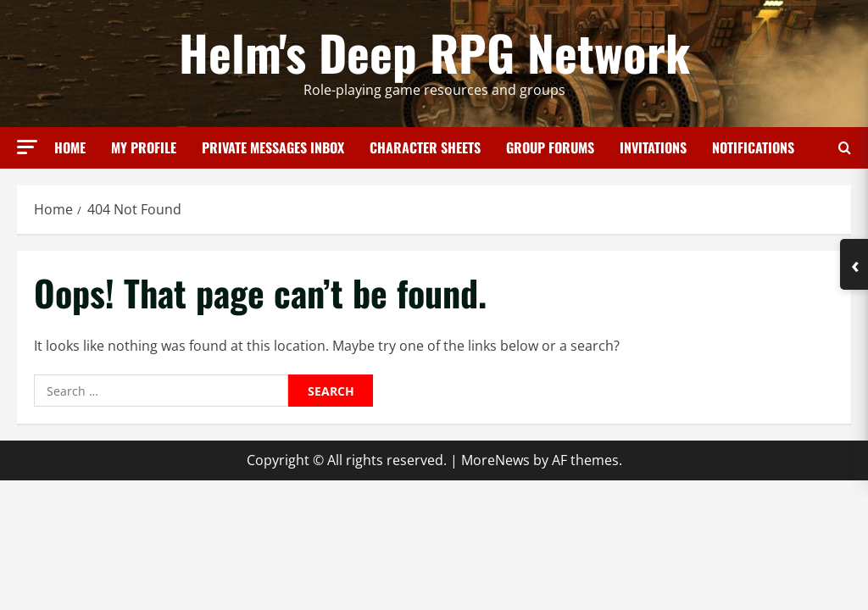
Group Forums (550, 147)
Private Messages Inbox (273, 147)
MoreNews (495, 460)
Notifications (753, 147)
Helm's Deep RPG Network (434, 52)
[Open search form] (845, 148)
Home (70, 147)
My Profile (144, 147)
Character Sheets (425, 147)
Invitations (653, 147)
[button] (27, 147)
